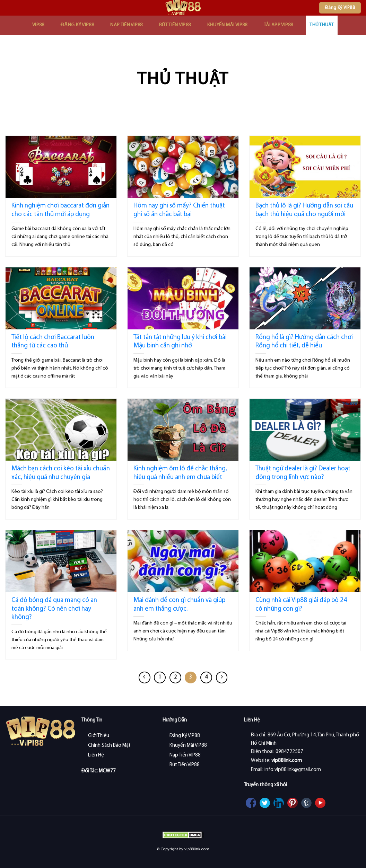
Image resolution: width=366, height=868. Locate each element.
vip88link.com (287, 761)
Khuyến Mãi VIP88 (227, 25)
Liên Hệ (96, 755)
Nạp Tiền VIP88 (126, 25)
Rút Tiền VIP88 (175, 25)
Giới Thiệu (99, 736)
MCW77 (107, 771)
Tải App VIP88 (278, 25)
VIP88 (38, 25)
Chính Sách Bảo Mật (109, 746)
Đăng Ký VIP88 (77, 25)
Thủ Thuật (322, 25)
